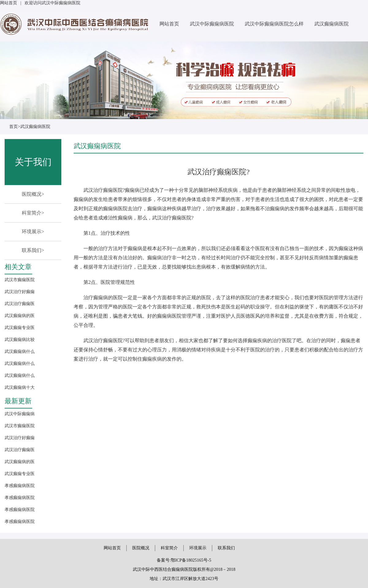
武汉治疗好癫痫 (20, 292)
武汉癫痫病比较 (20, 340)
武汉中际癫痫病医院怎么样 (274, 24)
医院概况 (141, 548)
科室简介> (33, 213)
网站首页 (9, 3)
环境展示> (33, 232)
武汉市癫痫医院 (20, 280)
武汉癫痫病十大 (20, 387)
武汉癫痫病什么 (20, 352)
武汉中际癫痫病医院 (212, 24)
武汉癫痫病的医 (20, 316)
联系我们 (226, 548)
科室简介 (169, 548)
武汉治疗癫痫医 (20, 304)
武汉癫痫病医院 (332, 24)
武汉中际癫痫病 (20, 414)
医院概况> (33, 194)
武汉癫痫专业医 (20, 328)
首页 (13, 127)
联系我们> (33, 250)
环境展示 (198, 548)
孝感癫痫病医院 (20, 486)
